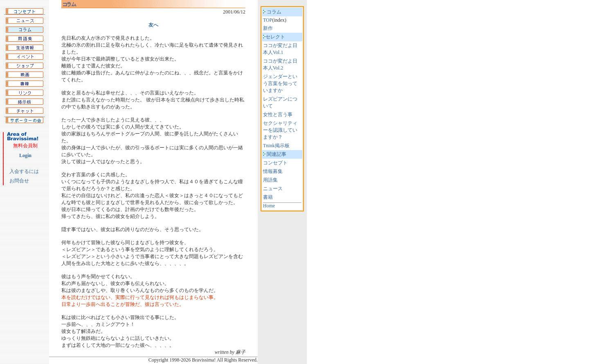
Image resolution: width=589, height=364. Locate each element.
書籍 (268, 197)
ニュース (273, 189)
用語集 (270, 180)
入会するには (24, 171)
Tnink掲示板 (276, 146)
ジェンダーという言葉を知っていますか (280, 83)
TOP (268, 20)
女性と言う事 (278, 115)
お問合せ (19, 181)
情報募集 (273, 171)
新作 (268, 28)
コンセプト (275, 163)
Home (269, 206)
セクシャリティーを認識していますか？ (280, 130)
